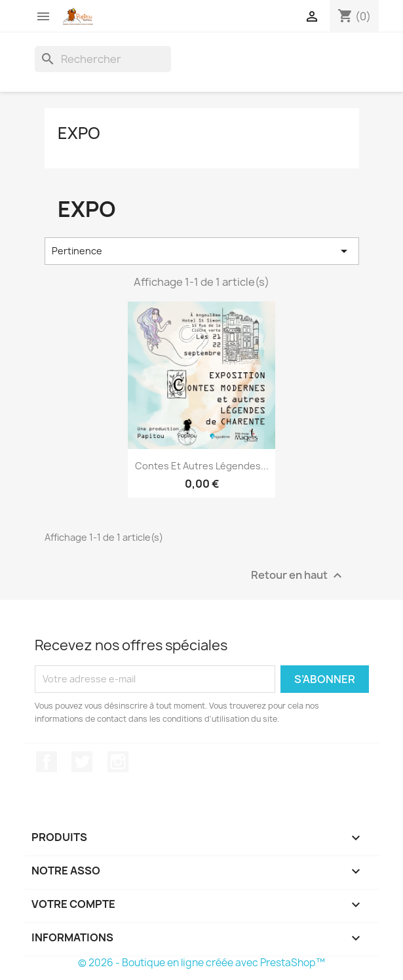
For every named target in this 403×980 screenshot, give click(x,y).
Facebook (47, 762)
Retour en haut (298, 575)
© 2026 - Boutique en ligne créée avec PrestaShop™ (201, 963)
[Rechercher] (103, 59)
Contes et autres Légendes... (202, 466)
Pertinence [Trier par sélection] (202, 251)
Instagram (118, 762)
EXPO (79, 133)
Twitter (82, 762)
